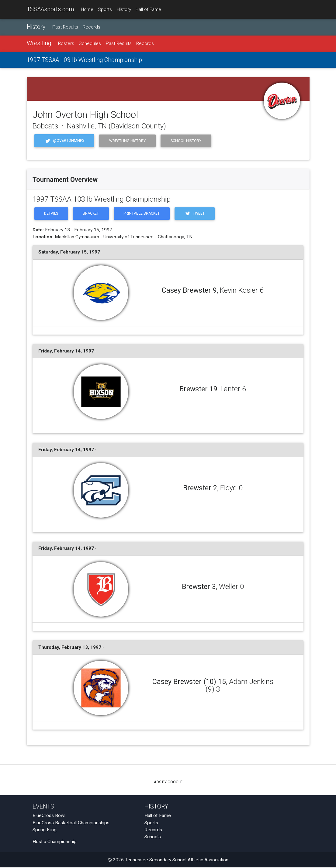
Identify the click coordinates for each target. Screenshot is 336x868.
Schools (153, 837)
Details (52, 214)
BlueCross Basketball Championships (71, 823)
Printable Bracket (144, 214)
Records (92, 27)
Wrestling (39, 44)
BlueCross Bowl (49, 816)
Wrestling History (127, 141)
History (124, 9)
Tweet (197, 214)
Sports (105, 9)
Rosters (66, 44)
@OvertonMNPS (64, 141)
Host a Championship (55, 842)
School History (186, 141)
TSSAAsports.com (50, 9)
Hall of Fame (148, 9)
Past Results (65, 27)
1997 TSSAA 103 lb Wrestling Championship (84, 60)
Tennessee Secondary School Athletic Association (177, 860)
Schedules (90, 44)
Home (87, 9)
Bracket (92, 214)
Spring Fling (45, 830)
